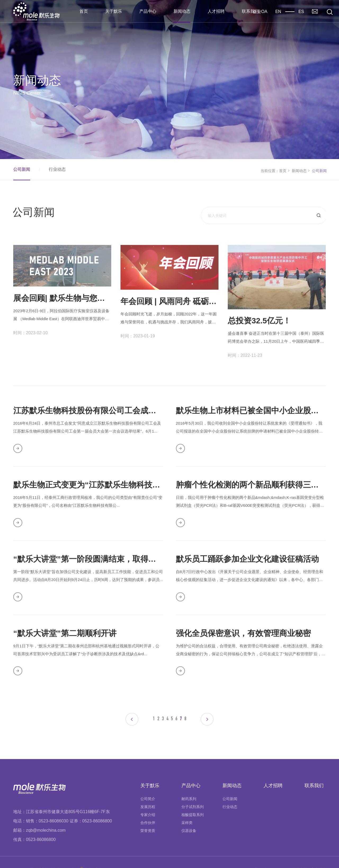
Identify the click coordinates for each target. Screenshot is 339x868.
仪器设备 (189, 816)
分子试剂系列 (193, 792)
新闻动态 (182, 11)
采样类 (187, 808)
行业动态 (57, 169)
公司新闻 (21, 169)
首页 (84, 11)
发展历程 (148, 792)
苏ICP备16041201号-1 (273, 855)
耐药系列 (189, 784)
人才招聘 (216, 11)
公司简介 (148, 784)
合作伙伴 (148, 808)
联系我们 (250, 11)
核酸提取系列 (193, 800)
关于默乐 (114, 11)
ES (301, 12)
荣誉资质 (148, 816)
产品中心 (148, 11)
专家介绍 (148, 800)
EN (278, 12)
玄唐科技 (318, 855)
